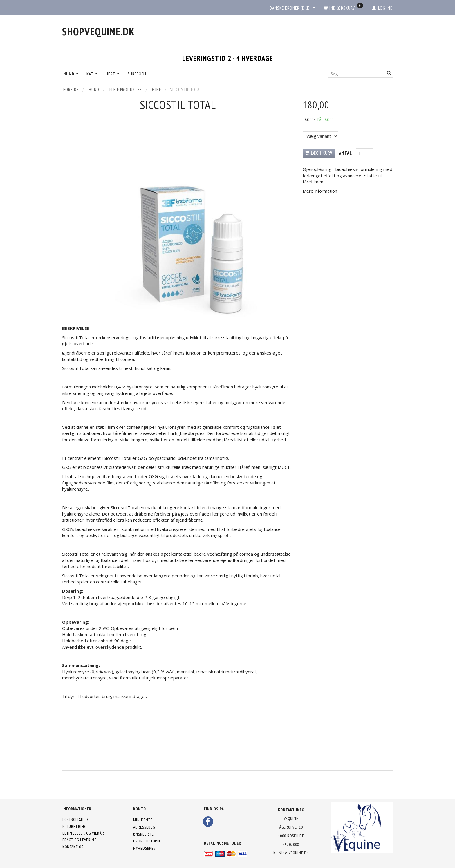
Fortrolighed (75, 820)
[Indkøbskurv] (343, 8)
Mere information (320, 191)
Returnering (74, 827)
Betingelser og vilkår (83, 833)
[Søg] (389, 73)
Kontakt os (73, 847)
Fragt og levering (80, 840)
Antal (346, 153)
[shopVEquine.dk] (98, 31)
